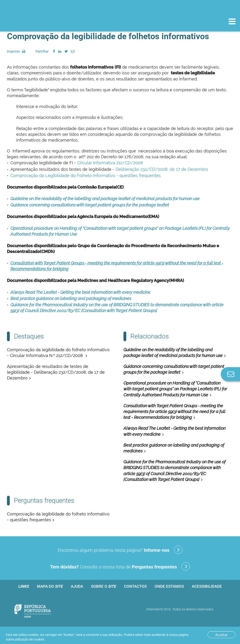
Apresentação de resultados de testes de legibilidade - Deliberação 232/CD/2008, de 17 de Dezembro (56, 372)
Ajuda (77, 586)
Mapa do (50, 586)
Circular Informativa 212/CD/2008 (110, 163)
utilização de (29, 639)
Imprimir (16, 51)
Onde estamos (169, 586)
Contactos (135, 586)
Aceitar (221, 635)
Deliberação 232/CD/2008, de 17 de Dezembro (162, 169)
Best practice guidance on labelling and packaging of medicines (71, 298)
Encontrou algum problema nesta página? (120, 550)
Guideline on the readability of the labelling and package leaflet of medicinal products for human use (105, 199)
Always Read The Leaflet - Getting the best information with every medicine (80, 292)
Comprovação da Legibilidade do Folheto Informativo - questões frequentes (86, 175)
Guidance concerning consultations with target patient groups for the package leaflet (90, 205)
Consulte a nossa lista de (120, 566)
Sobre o (104, 586)
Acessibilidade (207, 586)
